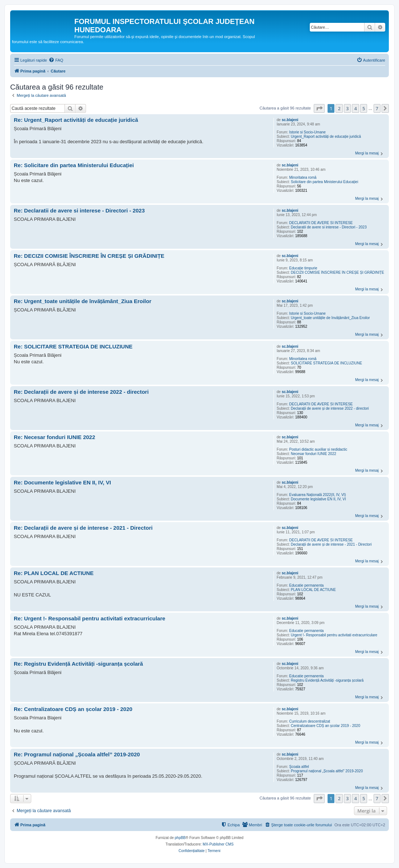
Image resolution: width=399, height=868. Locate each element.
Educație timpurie (303, 268)
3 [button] (347, 108)
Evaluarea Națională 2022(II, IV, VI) (317, 495)
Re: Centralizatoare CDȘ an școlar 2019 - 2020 (73, 709)
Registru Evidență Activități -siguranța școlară (327, 680)
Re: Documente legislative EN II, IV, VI (62, 482)
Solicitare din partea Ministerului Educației (325, 182)
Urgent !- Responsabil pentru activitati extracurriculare (334, 635)
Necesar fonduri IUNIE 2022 (314, 454)
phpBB (180, 838)
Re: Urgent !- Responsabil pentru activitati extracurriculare (90, 618)
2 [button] (339, 108)
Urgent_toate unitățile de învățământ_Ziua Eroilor (330, 318)
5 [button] (364, 108)
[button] (319, 108)
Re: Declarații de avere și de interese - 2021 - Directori (83, 528)
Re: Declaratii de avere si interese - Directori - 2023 (79, 210)
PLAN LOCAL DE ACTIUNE (313, 590)
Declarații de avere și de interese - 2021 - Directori (331, 544)
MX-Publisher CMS (218, 844)
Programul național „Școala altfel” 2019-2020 (327, 771)
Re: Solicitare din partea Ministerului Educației (74, 165)
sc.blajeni (290, 120)
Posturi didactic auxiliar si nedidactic (318, 449)
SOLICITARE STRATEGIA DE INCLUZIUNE (326, 363)
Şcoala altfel (299, 767)
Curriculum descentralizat (310, 721)
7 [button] (377, 108)
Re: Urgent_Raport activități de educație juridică (76, 120)
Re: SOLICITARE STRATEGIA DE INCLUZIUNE (73, 346)
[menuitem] (56, 60)
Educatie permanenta (306, 585)
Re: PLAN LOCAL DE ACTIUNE (54, 573)
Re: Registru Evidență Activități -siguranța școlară (78, 664)
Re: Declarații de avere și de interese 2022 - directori (81, 392)
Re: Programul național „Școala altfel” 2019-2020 (77, 754)
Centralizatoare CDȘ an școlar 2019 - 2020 (326, 726)
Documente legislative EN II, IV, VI (318, 499)
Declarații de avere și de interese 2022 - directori (330, 408)
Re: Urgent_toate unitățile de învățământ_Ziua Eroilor (83, 301)
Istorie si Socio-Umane (307, 132)
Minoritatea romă (303, 177)
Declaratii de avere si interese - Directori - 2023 (329, 227)
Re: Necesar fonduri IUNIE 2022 (54, 437)
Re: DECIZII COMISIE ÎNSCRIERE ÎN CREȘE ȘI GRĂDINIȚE (89, 256)
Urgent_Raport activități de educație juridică (326, 137)
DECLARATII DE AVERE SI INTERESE (321, 223)
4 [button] (355, 108)
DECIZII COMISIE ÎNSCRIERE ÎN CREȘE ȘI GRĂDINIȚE (338, 272)
